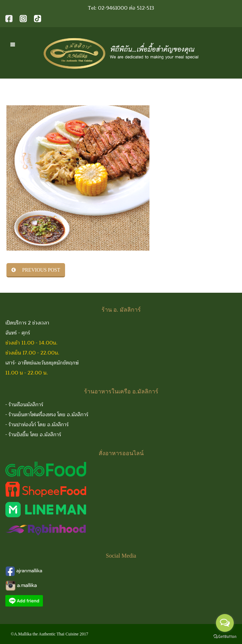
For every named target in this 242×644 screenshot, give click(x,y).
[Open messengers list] (225, 623)
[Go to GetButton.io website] (225, 637)
